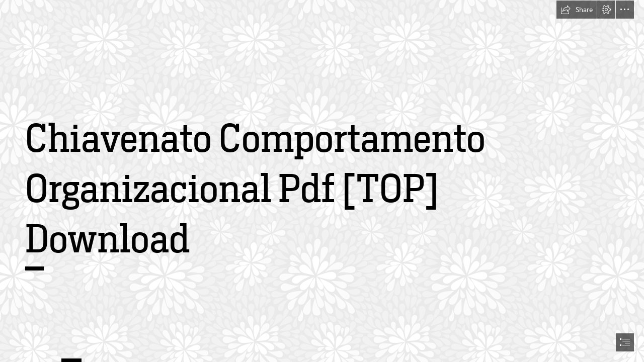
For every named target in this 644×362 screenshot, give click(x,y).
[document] (322, 181)
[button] (577, 10)
